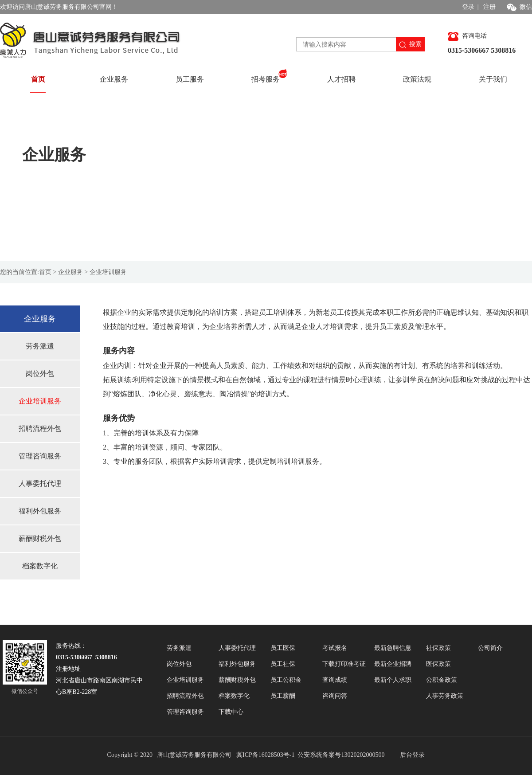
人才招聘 (341, 79)
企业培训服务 (40, 401)
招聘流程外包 (40, 429)
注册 (489, 7)
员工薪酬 (283, 696)
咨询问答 (335, 696)
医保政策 (438, 664)
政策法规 (417, 79)
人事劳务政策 (445, 696)
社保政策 (438, 648)
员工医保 (283, 648)
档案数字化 (40, 566)
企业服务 (114, 79)
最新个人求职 (393, 680)
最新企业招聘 (393, 664)
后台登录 (412, 755)
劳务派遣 (40, 346)
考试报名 (335, 648)
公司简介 (490, 648)
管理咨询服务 (40, 456)
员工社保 (283, 664)
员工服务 (190, 79)
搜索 (410, 45)
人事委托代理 (40, 483)
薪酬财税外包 (40, 538)
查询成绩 (335, 680)
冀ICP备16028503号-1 (266, 755)
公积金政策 (442, 680)
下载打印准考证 (344, 664)
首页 (38, 79)
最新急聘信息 (393, 648)
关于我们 (493, 79)
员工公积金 (286, 680)
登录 (468, 7)
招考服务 (269, 76)
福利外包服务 (40, 511)
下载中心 (231, 712)
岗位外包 (40, 374)
